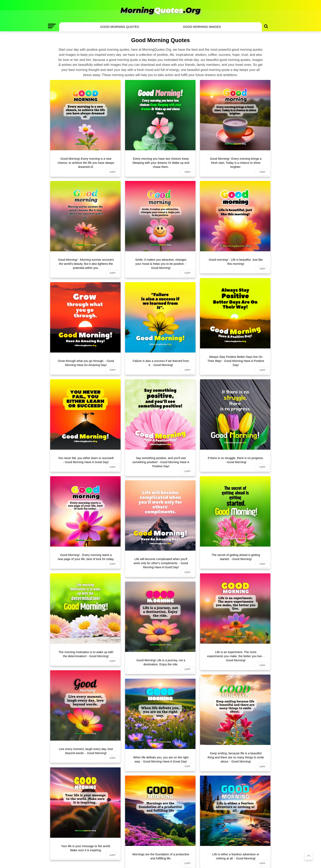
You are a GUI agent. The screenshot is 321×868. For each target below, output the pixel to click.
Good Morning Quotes (120, 27)
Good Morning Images (202, 27)
